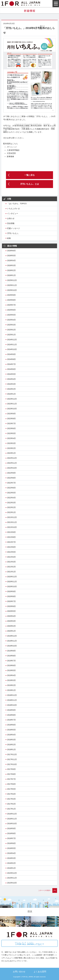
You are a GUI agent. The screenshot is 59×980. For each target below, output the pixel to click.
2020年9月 (11, 591)
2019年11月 (12, 641)
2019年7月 (11, 661)
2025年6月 (11, 310)
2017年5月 (11, 789)
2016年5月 (11, 848)
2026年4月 (11, 260)
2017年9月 (11, 769)
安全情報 (11, 223)
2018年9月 (11, 710)
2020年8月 (11, 596)
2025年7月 (11, 305)
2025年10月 (12, 290)
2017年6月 (11, 784)
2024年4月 (11, 379)
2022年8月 (11, 478)
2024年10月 (12, 349)
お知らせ (11, 218)
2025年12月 (12, 280)
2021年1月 (11, 572)
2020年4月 (11, 616)
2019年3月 (11, 680)
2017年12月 (12, 754)
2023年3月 (11, 443)
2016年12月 (12, 814)
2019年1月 (11, 690)
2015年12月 (12, 873)
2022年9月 (11, 473)
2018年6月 (11, 725)
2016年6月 (11, 843)
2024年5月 (11, 374)
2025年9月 (11, 295)
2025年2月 (11, 330)
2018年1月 (11, 749)
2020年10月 (12, 586)
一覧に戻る (30, 175)
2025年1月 (11, 335)
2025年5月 (11, 315)
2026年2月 (11, 270)
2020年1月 (11, 631)
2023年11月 (12, 404)
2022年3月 (11, 503)
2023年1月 (11, 453)
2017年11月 (12, 759)
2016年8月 (11, 833)
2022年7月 (11, 483)
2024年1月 (11, 394)
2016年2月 (11, 863)
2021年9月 (11, 532)
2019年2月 (11, 685)
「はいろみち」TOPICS (17, 204)
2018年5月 (11, 730)
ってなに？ (30, 944)
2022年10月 (12, 468)
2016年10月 (12, 824)
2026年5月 (11, 256)
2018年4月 (11, 735)
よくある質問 (40, 972)
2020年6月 (11, 606)
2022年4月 (11, 498)
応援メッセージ (14, 228)
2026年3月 (11, 265)
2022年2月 (11, 507)
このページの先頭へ (48, 890)
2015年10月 (12, 883)
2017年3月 (11, 799)
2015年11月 (12, 878)
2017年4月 (11, 794)
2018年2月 (11, 745)
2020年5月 (11, 611)
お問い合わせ (19, 972)
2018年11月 (12, 700)
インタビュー (13, 213)
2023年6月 (11, 428)
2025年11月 (12, 285)
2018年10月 (12, 705)
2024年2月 (11, 389)
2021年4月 (11, 557)
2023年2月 (11, 448)
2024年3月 (11, 384)
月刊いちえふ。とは (30, 184)
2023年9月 (11, 414)
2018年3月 (11, 740)
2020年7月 (11, 601)
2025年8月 (11, 300)
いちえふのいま (14, 208)
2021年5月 (11, 552)
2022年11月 (12, 463)
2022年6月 (11, 488)
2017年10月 (12, 764)
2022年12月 (12, 458)
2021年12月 (12, 517)
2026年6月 (11, 251)
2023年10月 (12, 409)
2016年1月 (11, 868)
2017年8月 (11, 774)
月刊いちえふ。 (14, 233)
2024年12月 (12, 340)
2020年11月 (12, 582)
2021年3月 (11, 562)
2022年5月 (11, 493)
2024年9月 (11, 354)
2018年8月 (11, 715)
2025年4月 (11, 320)
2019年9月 (11, 651)
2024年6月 (11, 369)
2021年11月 (12, 522)
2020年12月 (12, 577)
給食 (9, 238)
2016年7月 (11, 838)
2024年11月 (12, 345)
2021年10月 (12, 527)
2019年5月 (11, 670)
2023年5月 (11, 433)
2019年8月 (11, 656)
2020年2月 (11, 626)
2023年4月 (11, 438)
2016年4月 (11, 853)
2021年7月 (11, 542)
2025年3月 (11, 325)
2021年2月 (11, 567)
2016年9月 (11, 828)
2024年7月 (11, 364)
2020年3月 (11, 621)
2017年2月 (11, 804)
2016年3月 (11, 858)
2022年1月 (11, 512)
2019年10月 (12, 646)
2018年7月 (11, 720)
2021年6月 (11, 547)
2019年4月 (11, 675)
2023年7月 (11, 423)
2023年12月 (12, 399)
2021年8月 (11, 537)
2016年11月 (12, 819)
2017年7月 (11, 779)
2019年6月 (11, 665)
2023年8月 (11, 419)
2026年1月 (11, 275)
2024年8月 (11, 359)
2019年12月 (12, 636)
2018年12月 (12, 695)
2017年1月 (11, 809)
